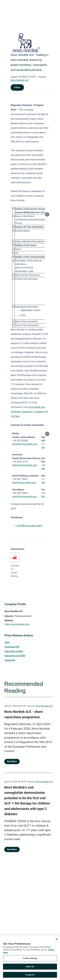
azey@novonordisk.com (24, 496)
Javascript (10, 660)
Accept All (30, 976)
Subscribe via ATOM (15, 656)
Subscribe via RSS (14, 651)
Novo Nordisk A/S (20, 80)
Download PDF (12, 647)
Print (7, 642)
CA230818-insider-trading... (15, 573)
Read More (12, 761)
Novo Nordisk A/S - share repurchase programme (24, 714)
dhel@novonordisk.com (24, 483)
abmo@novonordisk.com (25, 444)
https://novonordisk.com (17, 624)
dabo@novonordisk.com (25, 465)
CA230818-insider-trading (29, 526)
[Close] (57, 941)
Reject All (30, 968)
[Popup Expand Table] (47, 214)
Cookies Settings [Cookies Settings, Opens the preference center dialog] (30, 960)
